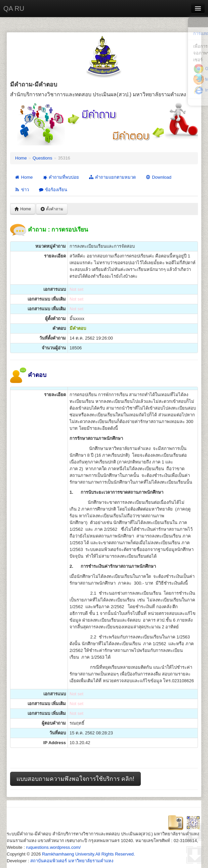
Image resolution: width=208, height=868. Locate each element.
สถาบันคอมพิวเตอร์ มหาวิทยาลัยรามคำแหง (72, 861)
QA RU (14, 8)
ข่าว (22, 190)
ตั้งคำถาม (52, 209)
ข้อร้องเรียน (53, 190)
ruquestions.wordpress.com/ (54, 847)
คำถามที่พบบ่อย (60, 177)
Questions (43, 158)
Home (21, 158)
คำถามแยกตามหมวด (112, 177)
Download (158, 177)
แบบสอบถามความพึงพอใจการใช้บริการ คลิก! (75, 779)
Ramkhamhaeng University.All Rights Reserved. (88, 854)
